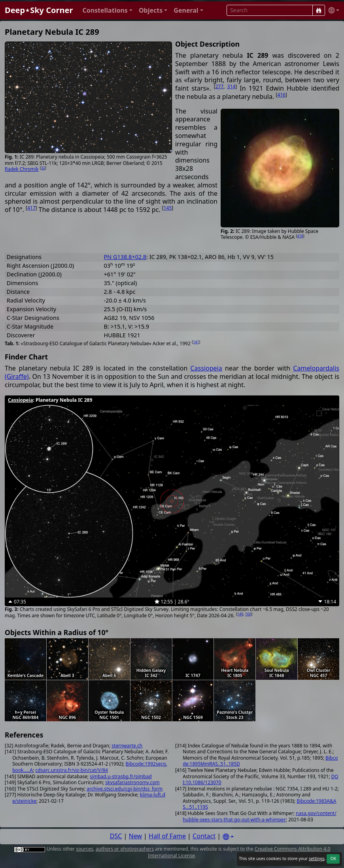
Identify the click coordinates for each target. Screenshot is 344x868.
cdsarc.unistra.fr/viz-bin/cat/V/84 (72, 770)
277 (220, 86)
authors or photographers (125, 849)
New (135, 836)
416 (281, 95)
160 (248, 614)
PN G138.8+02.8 (125, 257)
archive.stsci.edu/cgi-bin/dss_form (125, 789)
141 (196, 342)
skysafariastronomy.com (132, 782)
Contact (204, 836)
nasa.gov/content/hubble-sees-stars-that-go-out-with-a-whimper (259, 816)
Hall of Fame (167, 836)
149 (240, 614)
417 (31, 208)
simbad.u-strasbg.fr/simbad (121, 776)
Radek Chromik (22, 169)
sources (84, 849)
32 (43, 168)
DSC (116, 836)
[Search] (319, 10)
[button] (107, 10)
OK (333, 859)
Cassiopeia (206, 368)
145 (168, 208)
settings (317, 859)
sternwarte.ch (127, 746)
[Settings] (228, 837)
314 (232, 86)
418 (300, 236)
